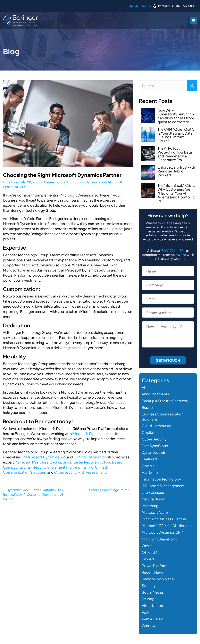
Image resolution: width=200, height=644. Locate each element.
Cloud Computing (71, 182)
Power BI (149, 559)
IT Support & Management (163, 486)
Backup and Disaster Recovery (75, 462)
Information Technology (161, 479)
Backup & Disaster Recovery (165, 401)
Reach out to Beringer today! (38, 421)
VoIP (146, 612)
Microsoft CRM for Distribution (167, 526)
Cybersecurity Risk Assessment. (80, 472)
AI (143, 387)
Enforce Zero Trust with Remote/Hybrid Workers (176, 171)
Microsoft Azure (155, 512)
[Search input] (162, 86)
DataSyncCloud (155, 446)
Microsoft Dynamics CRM (163, 532)
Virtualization (152, 605)
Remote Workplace (158, 579)
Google (148, 466)
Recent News (153, 572)
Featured (149, 459)
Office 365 (151, 552)
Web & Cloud (153, 619)
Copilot (148, 432)
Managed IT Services (31, 462)
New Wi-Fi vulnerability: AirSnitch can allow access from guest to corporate (176, 116)
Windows (150, 626)
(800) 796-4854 (173, 251)
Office (147, 546)
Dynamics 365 (96, 182)
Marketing (150, 506)
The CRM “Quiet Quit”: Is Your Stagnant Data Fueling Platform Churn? (176, 135)
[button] (192, 86)
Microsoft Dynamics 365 (46, 457)
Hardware (150, 472)
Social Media (152, 592)
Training (148, 599)
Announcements (155, 394)
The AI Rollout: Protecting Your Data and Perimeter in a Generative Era (175, 154)
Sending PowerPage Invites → (111, 490)
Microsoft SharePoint (159, 539)
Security (149, 585)
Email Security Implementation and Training (58, 467)
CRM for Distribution (90, 457)
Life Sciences (153, 492)
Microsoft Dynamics (89, 434)
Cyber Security (154, 439)
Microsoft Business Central (164, 519)
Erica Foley (11, 182)
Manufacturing (154, 499)
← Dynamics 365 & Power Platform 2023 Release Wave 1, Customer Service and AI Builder (33, 494)
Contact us (117, 402)
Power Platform (155, 566)
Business (49, 182)
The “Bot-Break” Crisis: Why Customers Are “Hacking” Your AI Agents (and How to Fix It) (176, 193)
